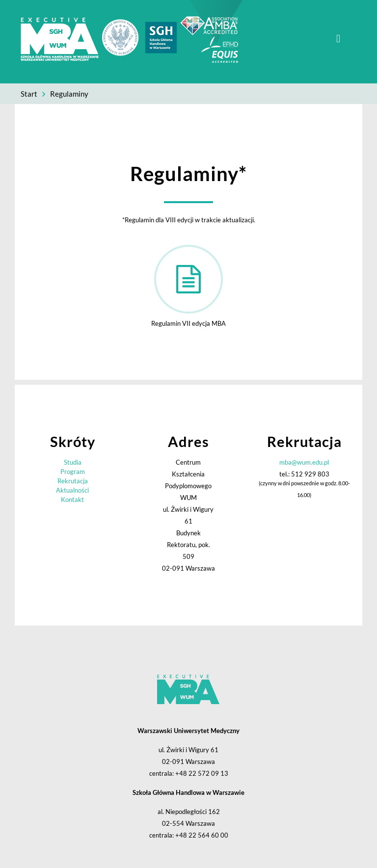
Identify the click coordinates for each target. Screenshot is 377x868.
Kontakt (72, 500)
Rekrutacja (73, 481)
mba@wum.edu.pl (304, 462)
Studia (73, 462)
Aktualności (72, 490)
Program (73, 472)
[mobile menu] (338, 39)
